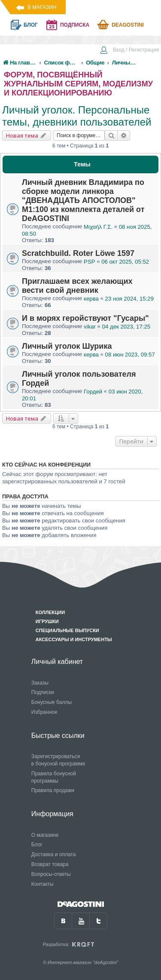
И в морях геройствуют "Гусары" (85, 318)
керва (91, 299)
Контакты (43, 884)
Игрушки (47, 621)
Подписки (43, 692)
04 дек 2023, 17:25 (126, 327)
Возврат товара (50, 864)
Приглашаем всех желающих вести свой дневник (77, 286)
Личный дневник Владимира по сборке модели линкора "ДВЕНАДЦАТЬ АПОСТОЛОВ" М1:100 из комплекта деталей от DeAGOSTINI (83, 200)
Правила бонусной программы (54, 777)
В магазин (42, 7)
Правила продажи (53, 790)
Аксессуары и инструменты (74, 639)
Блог (37, 845)
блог (31, 25)
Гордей (93, 392)
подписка (75, 25)
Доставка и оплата (54, 854)
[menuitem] (129, 51)
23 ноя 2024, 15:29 (129, 299)
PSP (89, 262)
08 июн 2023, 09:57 (130, 355)
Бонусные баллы (52, 702)
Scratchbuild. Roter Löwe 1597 (78, 253)
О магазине (45, 835)
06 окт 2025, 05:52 (125, 262)
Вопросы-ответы (51, 874)
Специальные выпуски (67, 630)
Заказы (40, 683)
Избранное (44, 712)
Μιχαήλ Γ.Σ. (98, 227)
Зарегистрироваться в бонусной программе (58, 760)
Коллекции (50, 612)
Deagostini (128, 25)
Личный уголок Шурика (67, 346)
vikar (90, 327)
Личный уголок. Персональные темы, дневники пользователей (77, 116)
